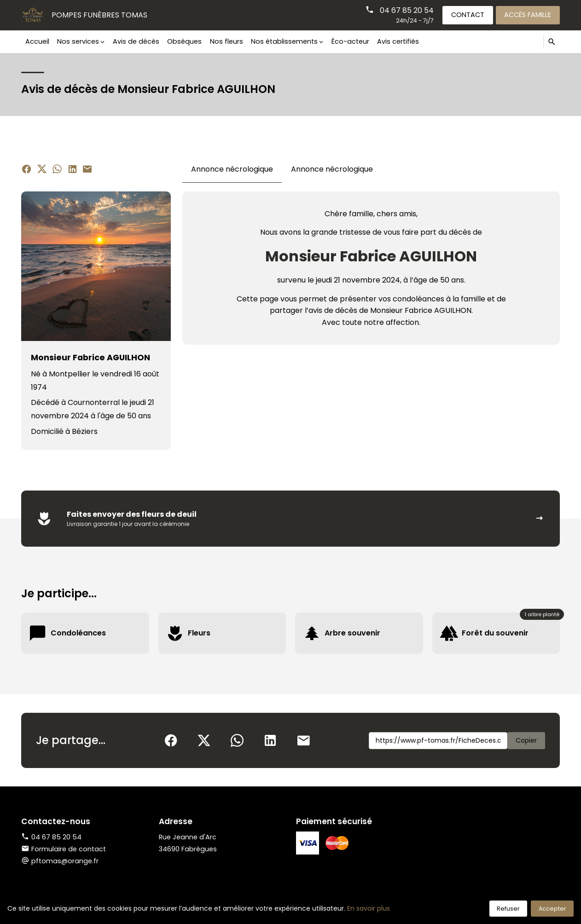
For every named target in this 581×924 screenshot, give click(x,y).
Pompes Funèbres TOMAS (99, 15)
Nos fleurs (227, 41)
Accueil (37, 41)
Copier (526, 740)
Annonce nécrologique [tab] (232, 169)
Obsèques (184, 41)
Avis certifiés (398, 41)
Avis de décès (136, 41)
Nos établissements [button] (284, 41)
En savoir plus (369, 908)
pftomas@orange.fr (65, 861)
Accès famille (528, 15)
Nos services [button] (78, 41)
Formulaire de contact (64, 849)
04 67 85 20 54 (407, 10)
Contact (468, 15)
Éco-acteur (350, 41)
